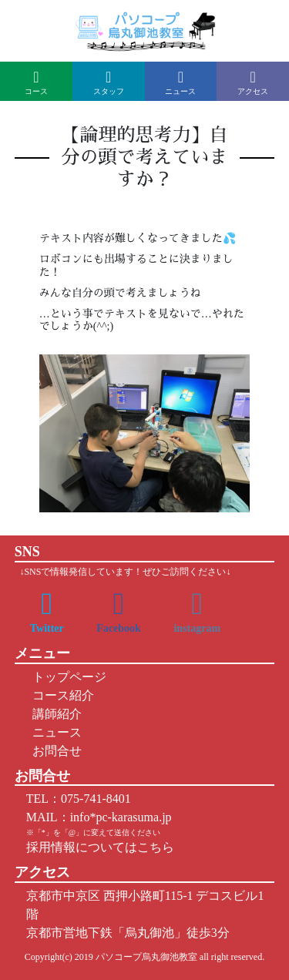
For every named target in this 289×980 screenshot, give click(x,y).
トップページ (66, 677)
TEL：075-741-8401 (79, 799)
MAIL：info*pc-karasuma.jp (99, 817)
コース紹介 (60, 695)
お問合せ (54, 751)
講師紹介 (54, 714)
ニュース (54, 732)
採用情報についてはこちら (100, 847)
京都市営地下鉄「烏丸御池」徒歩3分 (128, 933)
